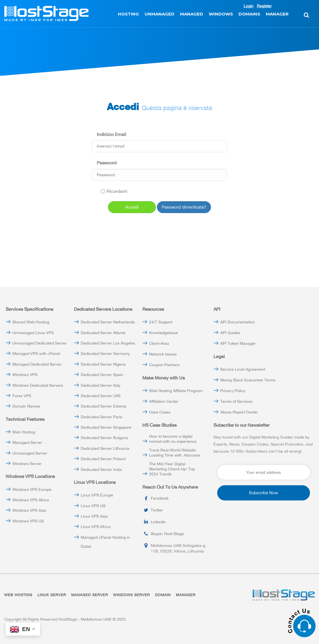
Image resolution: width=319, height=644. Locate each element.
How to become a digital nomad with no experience (173, 439)
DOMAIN (163, 595)
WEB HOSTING (18, 595)
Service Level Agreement (243, 369)
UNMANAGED (159, 14)
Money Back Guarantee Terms (248, 380)
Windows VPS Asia (29, 510)
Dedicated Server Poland (103, 459)
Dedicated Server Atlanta (103, 333)
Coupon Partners (164, 365)
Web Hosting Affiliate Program (176, 391)
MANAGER (277, 14)
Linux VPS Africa (96, 527)
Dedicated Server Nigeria (103, 364)
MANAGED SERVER (90, 595)
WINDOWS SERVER (132, 595)
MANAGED (192, 14)
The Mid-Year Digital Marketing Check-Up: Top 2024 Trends (172, 469)
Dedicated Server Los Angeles (108, 343)
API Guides (230, 333)
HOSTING (128, 14)
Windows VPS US (28, 521)
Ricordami (114, 191)
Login (249, 6)
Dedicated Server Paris (101, 417)
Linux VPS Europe (97, 495)
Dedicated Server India (101, 469)
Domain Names (26, 406)
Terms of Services (236, 401)
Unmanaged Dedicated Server (40, 343)
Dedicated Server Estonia (104, 406)
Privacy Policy (233, 391)
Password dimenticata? (184, 207)
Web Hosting (24, 432)
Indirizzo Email (112, 134)
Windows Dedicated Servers (38, 385)
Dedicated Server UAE (101, 396)
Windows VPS (25, 375)
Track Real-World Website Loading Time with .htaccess (175, 453)
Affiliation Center (164, 401)
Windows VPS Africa (31, 500)
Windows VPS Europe (32, 489)
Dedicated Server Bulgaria (104, 438)
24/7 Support (161, 322)
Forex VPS (22, 396)
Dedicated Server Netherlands (108, 322)
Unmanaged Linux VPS (33, 333)
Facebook (160, 498)
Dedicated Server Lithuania (105, 448)
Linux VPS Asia (94, 516)
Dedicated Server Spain (102, 375)
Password (107, 163)
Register (264, 6)
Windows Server (27, 464)
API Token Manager (238, 343)
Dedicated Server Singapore (106, 427)
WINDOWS (221, 14)
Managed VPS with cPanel (36, 354)
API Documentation (238, 322)
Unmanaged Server (30, 453)
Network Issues (163, 354)
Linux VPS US (93, 506)
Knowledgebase (163, 333)
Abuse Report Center (239, 412)
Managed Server (27, 442)
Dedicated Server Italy (101, 385)
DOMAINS (249, 14)
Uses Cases (160, 412)
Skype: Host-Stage (167, 534)
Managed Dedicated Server (37, 364)
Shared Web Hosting (31, 322)
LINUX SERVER (52, 595)
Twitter (157, 510)
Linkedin (158, 522)
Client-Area (159, 343)
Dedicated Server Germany (105, 354)
